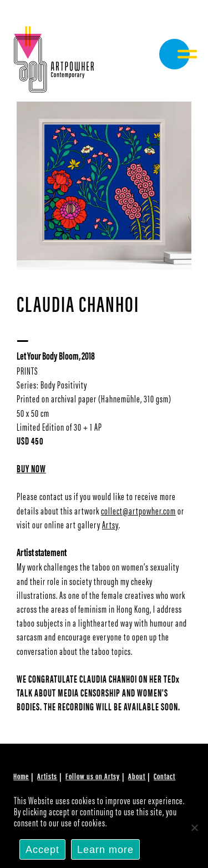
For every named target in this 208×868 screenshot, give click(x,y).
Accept (42, 850)
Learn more (105, 850)
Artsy (110, 524)
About (137, 776)
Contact (164, 776)
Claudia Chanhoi (78, 303)
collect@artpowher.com (138, 510)
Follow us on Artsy (93, 776)
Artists (47, 776)
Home (21, 776)
